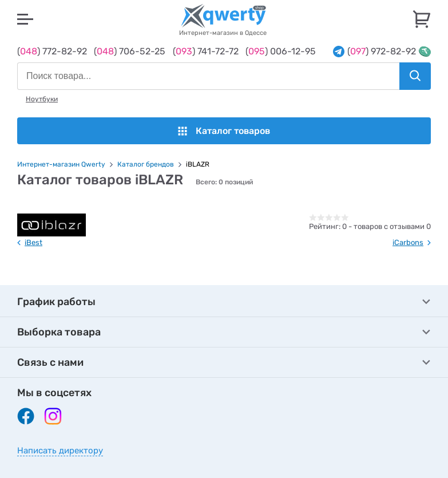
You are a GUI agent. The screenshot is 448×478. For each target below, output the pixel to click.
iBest (33, 242)
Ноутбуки (42, 99)
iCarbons (408, 242)
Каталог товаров (224, 131)
